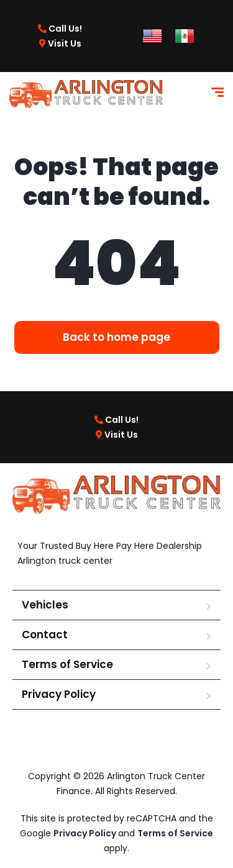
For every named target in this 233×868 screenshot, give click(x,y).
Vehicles (45, 605)
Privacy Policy (59, 694)
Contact (45, 635)
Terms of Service (67, 664)
